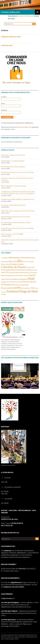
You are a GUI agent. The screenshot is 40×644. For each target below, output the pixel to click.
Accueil (21, 16)
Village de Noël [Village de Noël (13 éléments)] (28, 291)
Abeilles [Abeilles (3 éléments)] (6, 258)
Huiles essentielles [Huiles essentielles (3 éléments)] (17, 275)
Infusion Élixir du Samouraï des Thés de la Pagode (17, 228)
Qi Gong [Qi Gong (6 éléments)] (5, 284)
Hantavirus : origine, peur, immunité (13, 155)
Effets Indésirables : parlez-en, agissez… (14, 186)
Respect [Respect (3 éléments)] (18, 285)
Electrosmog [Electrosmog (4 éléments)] (6, 275)
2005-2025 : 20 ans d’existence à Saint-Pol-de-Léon (18, 211)
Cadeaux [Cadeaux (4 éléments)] (21, 264)
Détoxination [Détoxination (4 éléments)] (24, 272)
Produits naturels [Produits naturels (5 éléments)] (29, 282)
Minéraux (29, 16)
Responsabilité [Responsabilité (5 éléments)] (7, 288)
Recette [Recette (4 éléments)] (12, 285)
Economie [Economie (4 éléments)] (33, 272)
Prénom (4, 110)
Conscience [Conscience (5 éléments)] (20, 270)
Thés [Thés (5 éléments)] (33, 288)
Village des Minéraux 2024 (11, 37)
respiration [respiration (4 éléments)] (25, 285)
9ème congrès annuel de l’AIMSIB (12, 234)
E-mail (4, 97)
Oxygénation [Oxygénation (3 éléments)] (5, 282)
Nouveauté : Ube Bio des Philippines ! (13, 205)
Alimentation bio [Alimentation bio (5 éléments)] (28, 258)
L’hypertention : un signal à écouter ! (13, 161)
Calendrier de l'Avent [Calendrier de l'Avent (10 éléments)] (13, 267)
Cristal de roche (7, 45)
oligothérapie (7, 598)
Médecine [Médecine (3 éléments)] (9, 279)
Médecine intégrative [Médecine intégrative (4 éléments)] (20, 279)
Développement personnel (26, 635)
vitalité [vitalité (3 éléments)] (3, 294)
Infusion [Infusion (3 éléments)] (26, 275)
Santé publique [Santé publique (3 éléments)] (25, 288)
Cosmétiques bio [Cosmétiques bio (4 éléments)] (31, 270)
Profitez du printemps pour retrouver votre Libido (18, 172)
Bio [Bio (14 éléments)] (20, 261)
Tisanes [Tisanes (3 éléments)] (4, 292)
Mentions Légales (9, 639)
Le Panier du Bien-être (11, 12)
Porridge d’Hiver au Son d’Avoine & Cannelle (16, 222)
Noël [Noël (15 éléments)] (31, 278)
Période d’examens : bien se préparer (13, 167)
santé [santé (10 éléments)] (17, 288)
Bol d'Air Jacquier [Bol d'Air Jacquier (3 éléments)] (28, 261)
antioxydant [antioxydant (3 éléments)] (5, 261)
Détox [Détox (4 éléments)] (17, 272)
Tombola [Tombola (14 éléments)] (12, 291)
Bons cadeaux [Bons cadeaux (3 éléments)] (6, 264)
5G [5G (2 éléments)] (2, 258)
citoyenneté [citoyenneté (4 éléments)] (30, 267)
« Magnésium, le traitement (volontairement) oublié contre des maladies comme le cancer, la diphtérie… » (18, 193)
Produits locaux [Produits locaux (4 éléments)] (16, 282)
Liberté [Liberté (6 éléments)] (32, 275)
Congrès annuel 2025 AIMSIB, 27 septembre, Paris (18, 199)
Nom (3, 103)
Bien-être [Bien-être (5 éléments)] (13, 261)
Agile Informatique (20, 637)
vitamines (22, 569)
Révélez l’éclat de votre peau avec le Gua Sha (16, 217)
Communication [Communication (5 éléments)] (8, 270)
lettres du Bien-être (25, 127)
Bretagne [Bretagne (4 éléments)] (14, 264)
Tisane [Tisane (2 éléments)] (37, 288)
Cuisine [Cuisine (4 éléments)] (11, 272)
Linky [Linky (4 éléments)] (3, 279)
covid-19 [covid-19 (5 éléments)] (5, 272)
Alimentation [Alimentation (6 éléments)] (15, 257)
